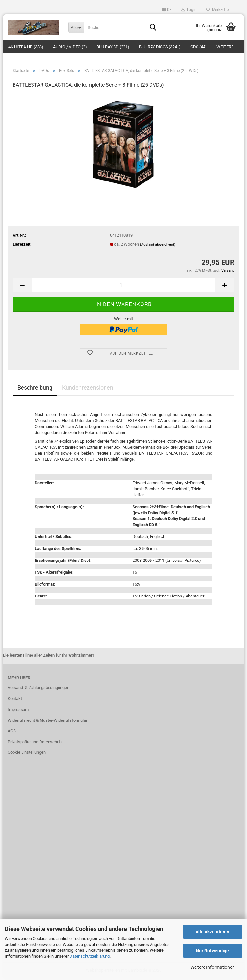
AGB (12, 732)
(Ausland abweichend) (158, 246)
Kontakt (15, 700)
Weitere (225, 47)
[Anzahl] (123, 286)
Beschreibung (35, 388)
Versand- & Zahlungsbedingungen (38, 689)
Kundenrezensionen (88, 388)
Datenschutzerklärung (90, 956)
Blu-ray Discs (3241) (160, 47)
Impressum (18, 710)
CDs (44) (199, 47)
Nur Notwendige (212, 951)
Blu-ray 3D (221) (113, 47)
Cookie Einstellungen (27, 753)
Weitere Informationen (213, 967)
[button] (167, 10)
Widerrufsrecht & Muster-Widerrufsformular (47, 721)
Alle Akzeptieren (212, 932)
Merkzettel (218, 10)
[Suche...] (76, 27)
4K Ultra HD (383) (26, 47)
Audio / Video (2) (70, 47)
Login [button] (189, 10)
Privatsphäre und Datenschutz (35, 743)
